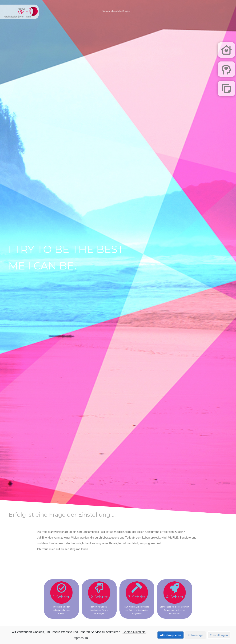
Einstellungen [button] (219, 635)
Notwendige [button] (196, 635)
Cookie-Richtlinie (134, 632)
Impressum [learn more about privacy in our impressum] (80, 638)
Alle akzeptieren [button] (171, 635)
